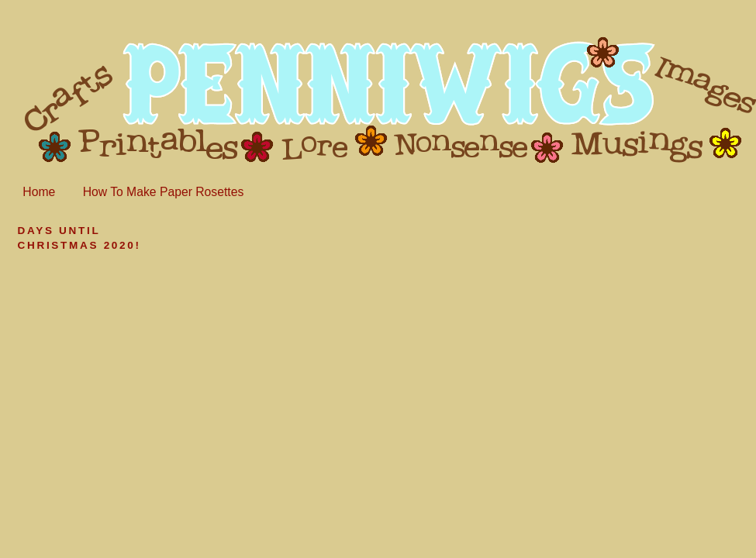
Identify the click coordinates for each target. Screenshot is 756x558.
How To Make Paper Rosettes (164, 192)
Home (39, 192)
